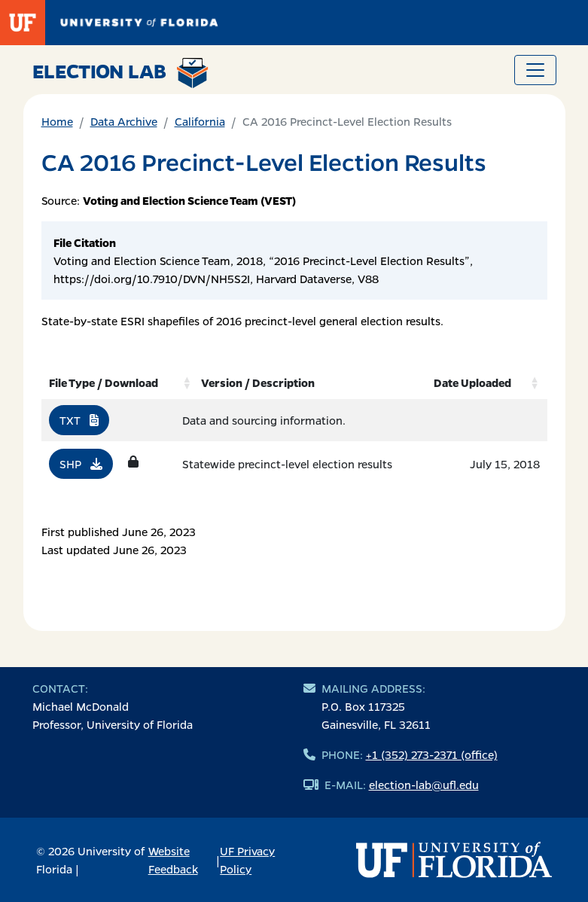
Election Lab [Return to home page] (121, 73)
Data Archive (124, 121)
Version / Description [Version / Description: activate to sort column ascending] (258, 382)
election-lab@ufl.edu (424, 785)
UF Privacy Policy (247, 860)
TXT (79, 420)
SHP (81, 464)
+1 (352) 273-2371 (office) (432, 754)
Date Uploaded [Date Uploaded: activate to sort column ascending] (472, 382)
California (200, 121)
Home (57, 121)
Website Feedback (173, 860)
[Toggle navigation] (535, 70)
